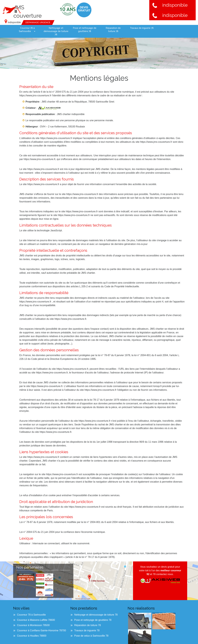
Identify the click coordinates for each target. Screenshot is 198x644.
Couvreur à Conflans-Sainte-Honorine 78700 (42, 630)
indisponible (170, 5)
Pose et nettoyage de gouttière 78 (85, 30)
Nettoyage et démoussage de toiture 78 (56, 31)
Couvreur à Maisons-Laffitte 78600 (36, 620)
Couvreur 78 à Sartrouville (27, 30)
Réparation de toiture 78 (113, 30)
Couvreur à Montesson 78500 (33, 625)
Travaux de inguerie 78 (142, 28)
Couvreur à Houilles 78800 (32, 636)
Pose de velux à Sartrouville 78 (169, 31)
